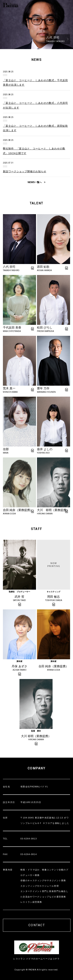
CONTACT (37, 925)
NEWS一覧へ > (36, 182)
